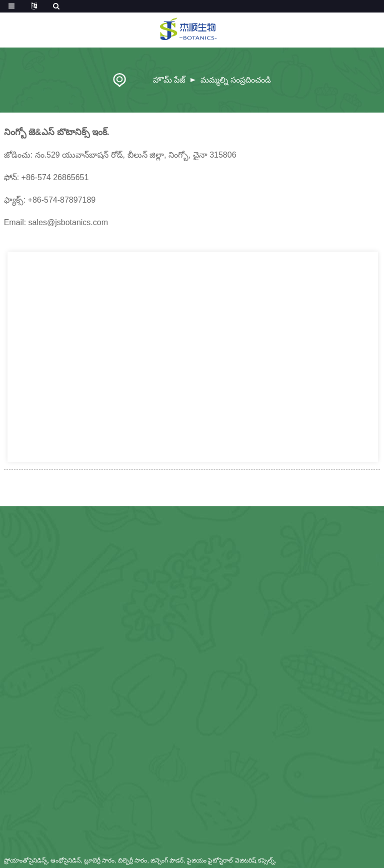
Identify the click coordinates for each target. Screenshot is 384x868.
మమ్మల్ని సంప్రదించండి (236, 80)
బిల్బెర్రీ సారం (132, 860)
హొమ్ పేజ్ (169, 80)
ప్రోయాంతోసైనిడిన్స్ (26, 860)
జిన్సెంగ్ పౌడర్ (167, 860)
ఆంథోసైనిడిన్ (65, 860)
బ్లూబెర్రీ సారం (99, 860)
